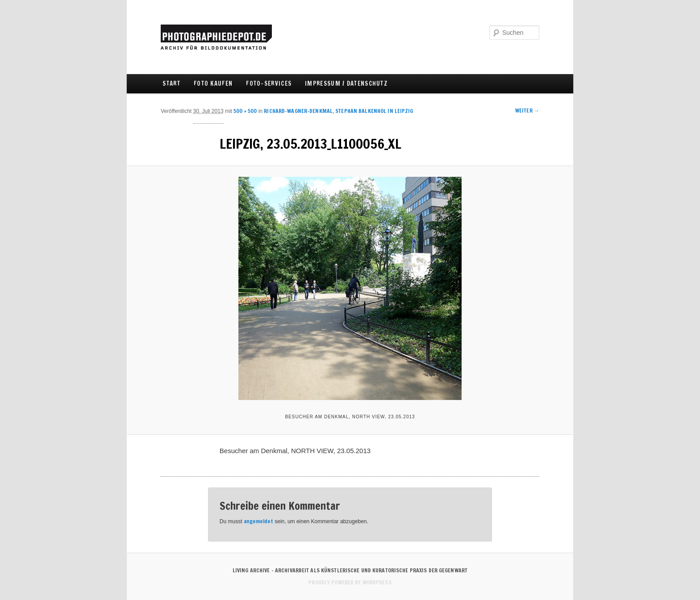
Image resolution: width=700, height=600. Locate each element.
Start (171, 83)
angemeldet (258, 521)
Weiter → (527, 110)
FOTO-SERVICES (269, 83)
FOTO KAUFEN (213, 83)
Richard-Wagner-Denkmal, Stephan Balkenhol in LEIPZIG (338, 111)
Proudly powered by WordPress (350, 582)
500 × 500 (245, 111)
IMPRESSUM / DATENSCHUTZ (346, 83)
